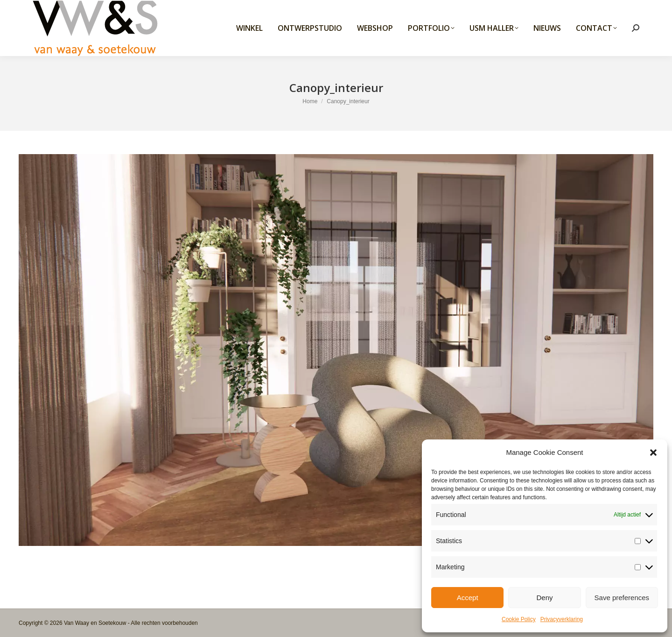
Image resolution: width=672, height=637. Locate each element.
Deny (544, 598)
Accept (468, 598)
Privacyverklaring (562, 619)
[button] (653, 453)
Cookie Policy (519, 619)
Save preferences (622, 598)
